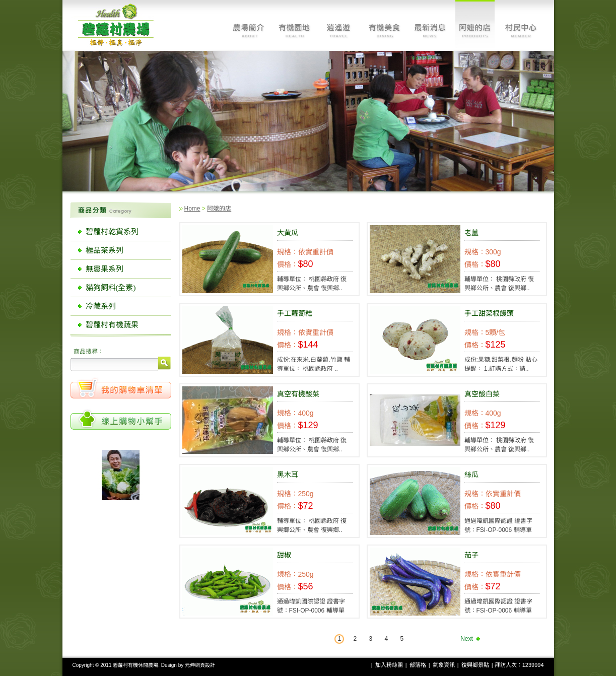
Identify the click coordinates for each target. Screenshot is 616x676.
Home (192, 209)
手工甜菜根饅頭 (489, 313)
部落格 (418, 665)
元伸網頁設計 (200, 665)
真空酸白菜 (482, 394)
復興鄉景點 (475, 665)
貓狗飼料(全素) (111, 288)
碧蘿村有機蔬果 (112, 325)
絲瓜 (471, 475)
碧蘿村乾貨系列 (112, 232)
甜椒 (284, 555)
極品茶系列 (105, 250)
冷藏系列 (101, 306)
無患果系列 (105, 269)
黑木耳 (288, 475)
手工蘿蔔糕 (295, 313)
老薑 (471, 233)
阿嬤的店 (219, 209)
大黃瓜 (288, 233)
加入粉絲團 (389, 665)
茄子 (471, 555)
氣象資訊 (444, 665)
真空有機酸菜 (298, 394)
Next (467, 639)
